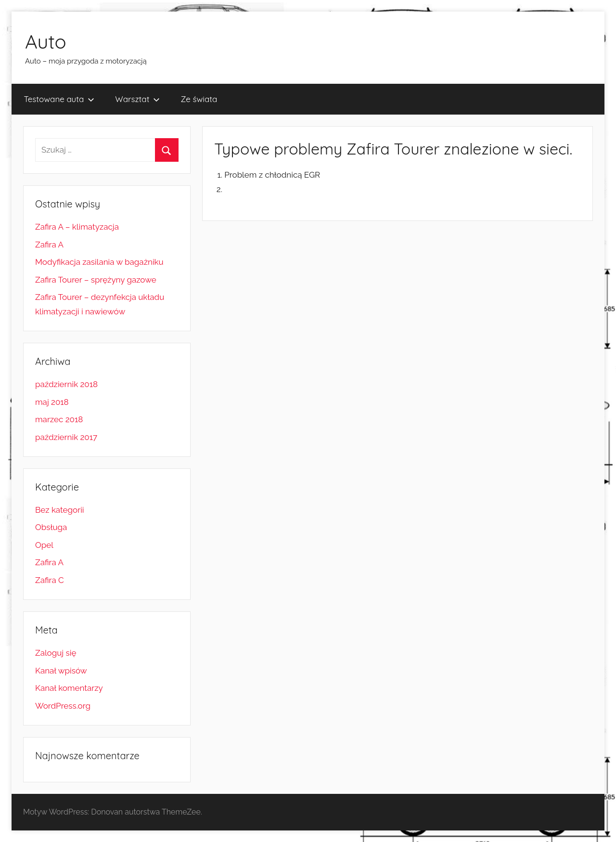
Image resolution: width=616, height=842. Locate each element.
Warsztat (137, 99)
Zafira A (49, 245)
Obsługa (51, 527)
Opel (44, 545)
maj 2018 (52, 402)
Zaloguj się (56, 653)
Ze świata (199, 99)
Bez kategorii (60, 510)
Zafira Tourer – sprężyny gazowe (96, 280)
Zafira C (50, 580)
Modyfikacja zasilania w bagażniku (99, 262)
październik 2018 (66, 384)
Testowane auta (59, 99)
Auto (46, 41)
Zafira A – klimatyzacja (77, 227)
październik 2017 (66, 437)
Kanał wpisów (61, 671)
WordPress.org (63, 706)
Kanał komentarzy (69, 688)
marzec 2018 (59, 419)
